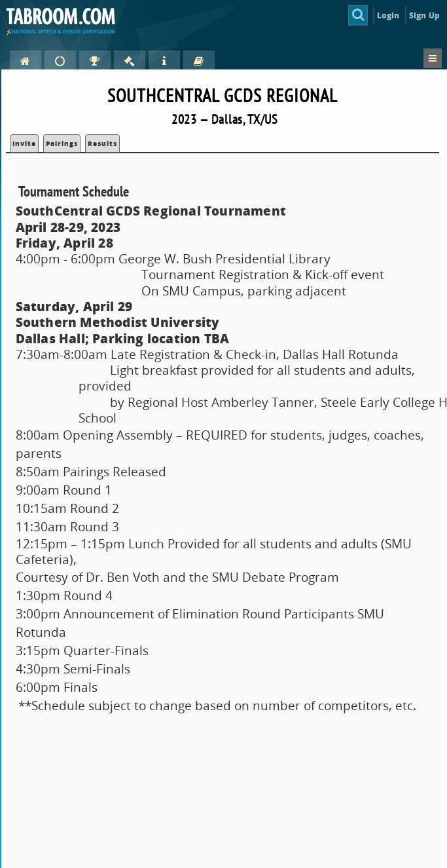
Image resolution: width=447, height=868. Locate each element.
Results (102, 143)
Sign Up (424, 15)
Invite (24, 143)
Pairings (62, 143)
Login (388, 15)
